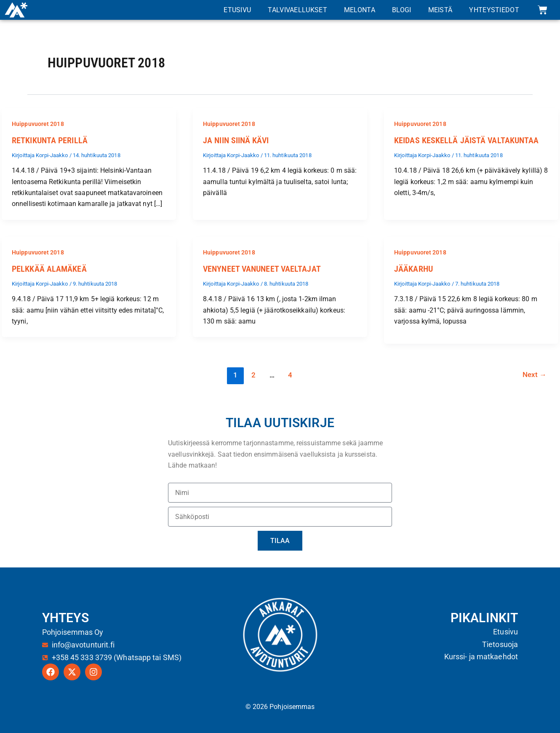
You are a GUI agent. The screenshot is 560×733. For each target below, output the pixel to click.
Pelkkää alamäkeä (49, 269)
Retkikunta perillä (50, 140)
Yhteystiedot (494, 10)
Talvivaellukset (297, 10)
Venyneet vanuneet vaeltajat (262, 269)
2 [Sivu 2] (253, 375)
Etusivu (237, 10)
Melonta (360, 10)
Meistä (440, 10)
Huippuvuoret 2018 (38, 124)
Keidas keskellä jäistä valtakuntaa (466, 140)
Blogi (402, 10)
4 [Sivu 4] (290, 375)
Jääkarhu (413, 269)
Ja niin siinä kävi (236, 140)
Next (534, 375)
